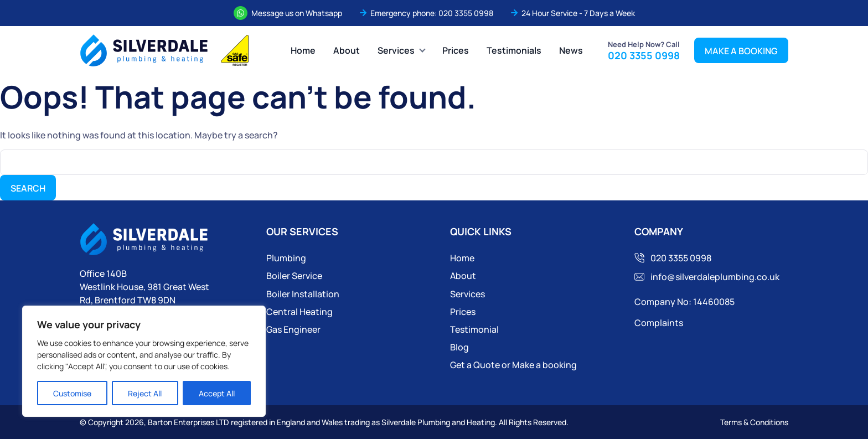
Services (396, 50)
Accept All (217, 393)
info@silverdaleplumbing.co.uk (712, 277)
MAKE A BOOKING (741, 50)
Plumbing (286, 258)
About (347, 50)
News (571, 50)
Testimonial (474, 329)
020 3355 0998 (466, 13)
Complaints (659, 322)
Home (303, 50)
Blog (459, 347)
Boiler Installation (303, 294)
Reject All (145, 393)
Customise (72, 393)
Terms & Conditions (754, 422)
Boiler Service (294, 275)
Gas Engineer (293, 329)
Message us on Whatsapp (297, 13)
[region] (144, 361)
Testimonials (514, 50)
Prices (456, 50)
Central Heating (299, 311)
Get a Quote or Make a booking (513, 365)
